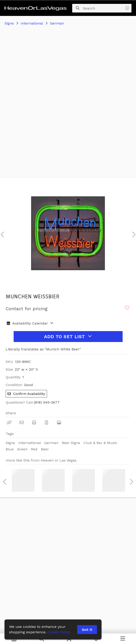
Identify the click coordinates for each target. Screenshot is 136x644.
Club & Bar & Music (100, 443)
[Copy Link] (9, 422)
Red (34, 449)
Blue (10, 449)
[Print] (34, 422)
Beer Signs (71, 443)
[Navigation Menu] (123, 639)
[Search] (78, 8)
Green (22, 449)
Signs (9, 23)
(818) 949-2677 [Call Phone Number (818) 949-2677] (47, 402)
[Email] (22, 422)
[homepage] (37, 8)
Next (133, 233)
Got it (87, 630)
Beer (45, 449)
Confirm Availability (26, 394)
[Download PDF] (47, 422)
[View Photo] (59, 422)
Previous (2, 233)
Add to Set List (68, 337)
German (57, 23)
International (32, 23)
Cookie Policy (59, 632)
